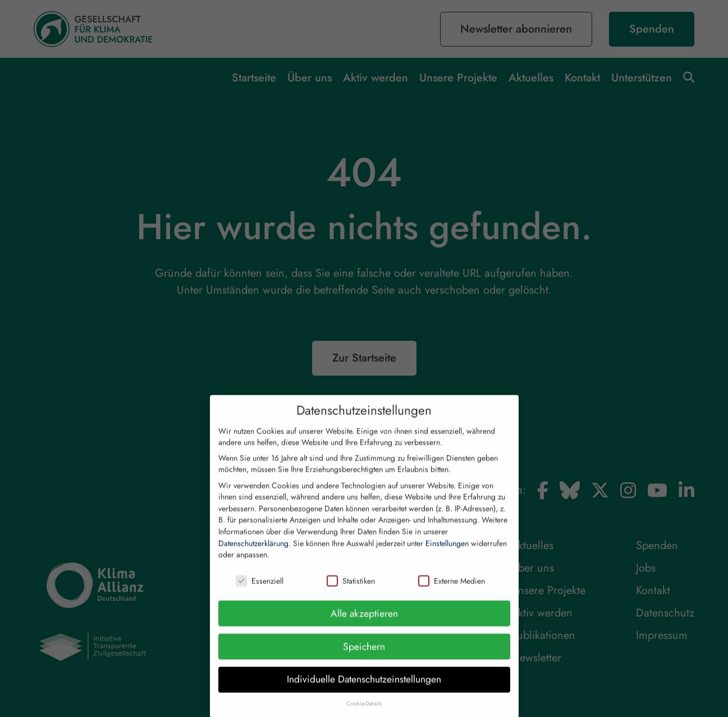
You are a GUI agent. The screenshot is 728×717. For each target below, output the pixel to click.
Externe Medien (452, 591)
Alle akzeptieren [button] (364, 623)
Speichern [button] (364, 656)
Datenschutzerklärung (253, 553)
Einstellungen (447, 553)
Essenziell (260, 591)
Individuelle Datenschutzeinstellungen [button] (364, 689)
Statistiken (351, 591)
